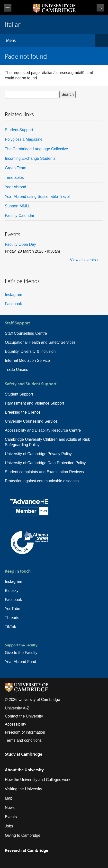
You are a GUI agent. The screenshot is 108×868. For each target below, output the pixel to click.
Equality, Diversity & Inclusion (30, 351)
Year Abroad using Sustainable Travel (37, 197)
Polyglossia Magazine (24, 139)
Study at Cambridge (23, 754)
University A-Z (17, 708)
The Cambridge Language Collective (36, 149)
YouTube (13, 609)
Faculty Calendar (20, 216)
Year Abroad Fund (20, 662)
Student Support (19, 130)
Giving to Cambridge (23, 835)
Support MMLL (18, 206)
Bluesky (12, 591)
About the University (24, 770)
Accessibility (15, 724)
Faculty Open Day (20, 244)
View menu (8, 8)
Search (100, 8)
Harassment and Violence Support (34, 403)
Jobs (9, 826)
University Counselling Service (31, 421)
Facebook (13, 304)
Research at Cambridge (27, 850)
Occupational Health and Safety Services (40, 342)
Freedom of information (25, 732)
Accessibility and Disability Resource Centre (43, 430)
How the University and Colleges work (38, 780)
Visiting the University (23, 789)
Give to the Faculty (21, 653)
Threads (12, 618)
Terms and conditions (23, 740)
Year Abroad (15, 187)
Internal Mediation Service (27, 360)
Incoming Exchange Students (30, 158)
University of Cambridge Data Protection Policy (45, 463)
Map (9, 798)
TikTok (10, 627)
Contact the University (24, 716)
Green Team (16, 168)
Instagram (13, 295)
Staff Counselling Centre (26, 333)
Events (11, 817)
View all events (83, 260)
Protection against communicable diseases (42, 481)
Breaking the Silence (23, 412)
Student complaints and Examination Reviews (44, 472)
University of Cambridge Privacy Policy (38, 454)
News (10, 808)
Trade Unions (16, 370)
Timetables (14, 177)
